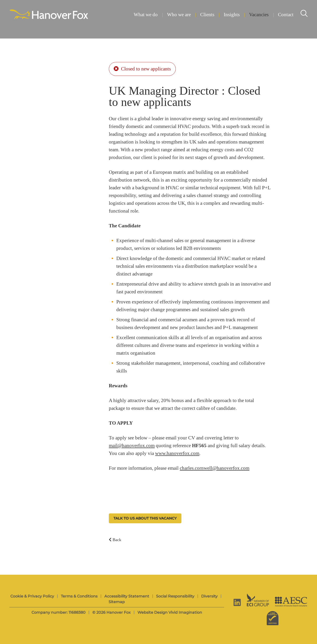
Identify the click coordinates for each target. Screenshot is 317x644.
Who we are (179, 15)
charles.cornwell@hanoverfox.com (215, 468)
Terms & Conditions (79, 596)
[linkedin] (237, 602)
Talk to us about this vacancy (145, 518)
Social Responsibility (175, 596)
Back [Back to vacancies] (115, 540)
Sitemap (117, 602)
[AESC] (291, 602)
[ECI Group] (258, 600)
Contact (286, 15)
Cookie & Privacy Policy (32, 596)
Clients (207, 15)
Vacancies (259, 15)
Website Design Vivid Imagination (170, 612)
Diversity (209, 596)
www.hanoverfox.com (177, 453)
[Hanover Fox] (49, 15)
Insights (232, 15)
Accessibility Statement (127, 596)
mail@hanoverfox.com (132, 446)
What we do (146, 15)
